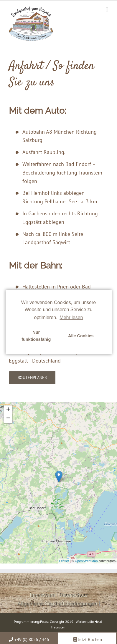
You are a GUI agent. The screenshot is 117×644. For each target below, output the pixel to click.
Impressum (42, 595)
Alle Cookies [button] (81, 336)
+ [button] (8, 410)
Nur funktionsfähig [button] (36, 336)
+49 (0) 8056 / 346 (29, 639)
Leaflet (64, 561)
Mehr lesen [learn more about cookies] (71, 317)
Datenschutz (73, 595)
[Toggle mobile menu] (107, 10)
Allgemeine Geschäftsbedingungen (57, 603)
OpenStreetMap (86, 561)
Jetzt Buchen (88, 639)
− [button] (8, 419)
